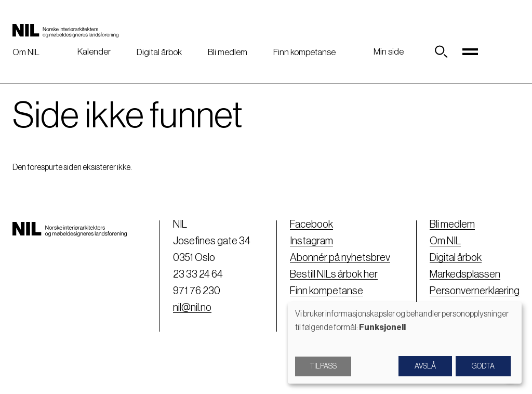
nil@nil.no (192, 308)
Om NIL (26, 52)
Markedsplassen (465, 274)
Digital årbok (159, 52)
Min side (389, 52)
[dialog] (405, 343)
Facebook (311, 225)
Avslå (425, 366)
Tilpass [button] (323, 366)
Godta (483, 366)
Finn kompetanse (304, 52)
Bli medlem (228, 52)
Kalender (94, 52)
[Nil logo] (65, 30)
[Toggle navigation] (470, 52)
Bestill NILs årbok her (334, 274)
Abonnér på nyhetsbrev (340, 258)
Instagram (311, 241)
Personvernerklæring (475, 291)
